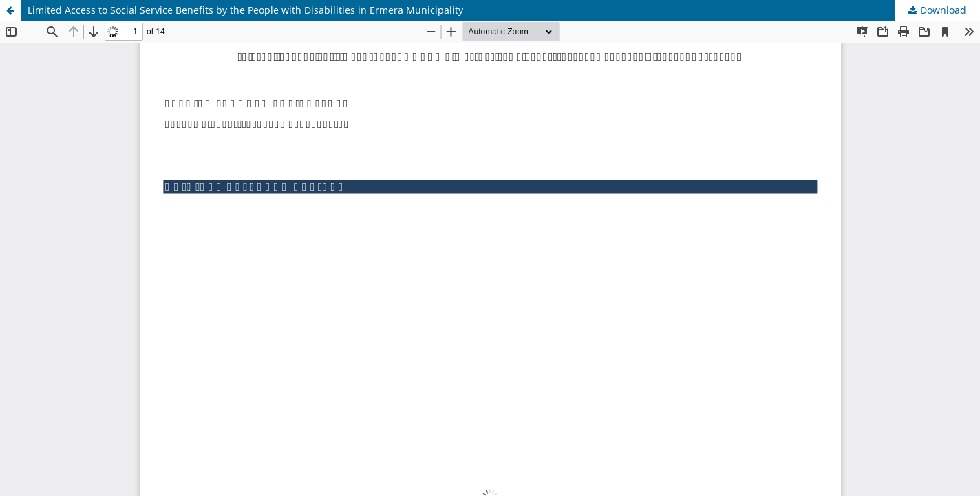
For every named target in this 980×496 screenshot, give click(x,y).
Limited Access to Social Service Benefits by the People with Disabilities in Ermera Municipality (245, 10)
